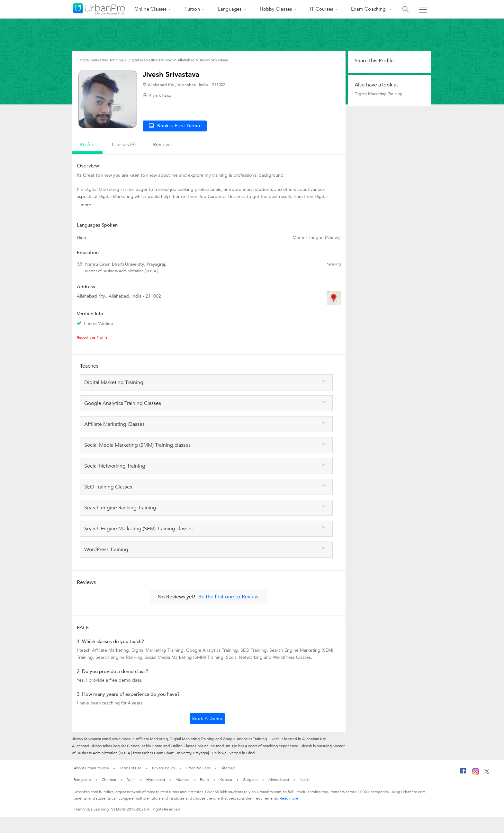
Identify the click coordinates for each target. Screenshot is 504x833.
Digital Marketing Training (378, 94)
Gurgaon (250, 780)
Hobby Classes (276, 9)
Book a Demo (207, 719)
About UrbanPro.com (91, 768)
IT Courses (321, 9)
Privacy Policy (164, 768)
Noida (305, 780)
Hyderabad (156, 780)
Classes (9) (124, 145)
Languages (230, 9)
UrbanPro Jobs (198, 768)
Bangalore (82, 780)
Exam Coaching (369, 9)
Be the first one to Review (228, 597)
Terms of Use (130, 768)
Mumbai (182, 780)
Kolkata (226, 780)
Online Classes (151, 9)
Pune (204, 780)
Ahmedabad (279, 780)
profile (87, 145)
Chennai (109, 780)
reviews (162, 145)
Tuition (192, 9)
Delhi (131, 780)
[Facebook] (463, 773)
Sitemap (228, 768)
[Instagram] (476, 774)
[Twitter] (487, 773)
